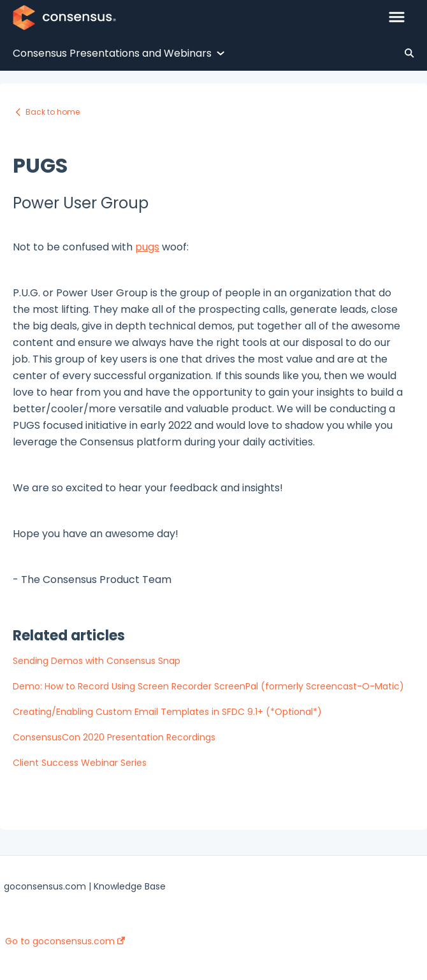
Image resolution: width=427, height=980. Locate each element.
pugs (147, 247)
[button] (397, 18)
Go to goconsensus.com (65, 941)
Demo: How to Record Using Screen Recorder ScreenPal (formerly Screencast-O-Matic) (208, 686)
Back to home (53, 112)
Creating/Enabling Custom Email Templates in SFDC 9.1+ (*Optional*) (167, 712)
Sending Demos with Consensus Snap (97, 661)
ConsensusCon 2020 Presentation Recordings (114, 737)
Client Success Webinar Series (80, 763)
